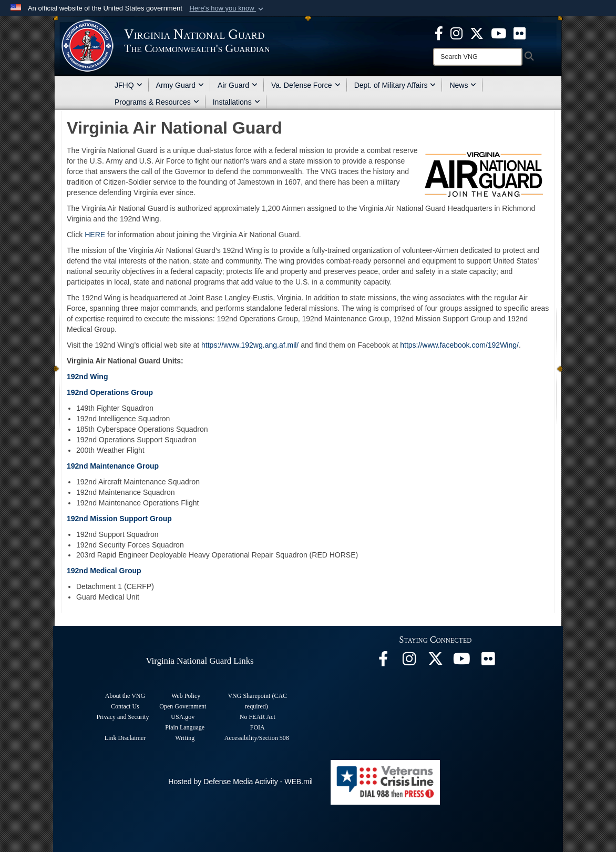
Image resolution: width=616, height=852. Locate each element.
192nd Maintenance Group (113, 466)
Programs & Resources (157, 102)
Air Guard (238, 85)
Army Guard (180, 85)
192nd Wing (87, 377)
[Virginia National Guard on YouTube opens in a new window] (499, 33)
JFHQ (129, 85)
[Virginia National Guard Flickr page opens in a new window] (520, 33)
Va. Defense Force (306, 85)
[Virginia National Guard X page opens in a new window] (477, 33)
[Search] (478, 57)
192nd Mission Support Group (119, 519)
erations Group (127, 392)
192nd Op (84, 392)
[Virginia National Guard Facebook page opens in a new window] (439, 33)
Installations (237, 102)
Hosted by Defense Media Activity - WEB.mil (240, 782)
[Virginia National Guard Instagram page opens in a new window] (456, 33)
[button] (227, 8)
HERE (95, 235)
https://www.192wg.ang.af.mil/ (250, 345)
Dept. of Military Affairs (395, 85)
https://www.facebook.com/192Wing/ (459, 345)
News (463, 85)
